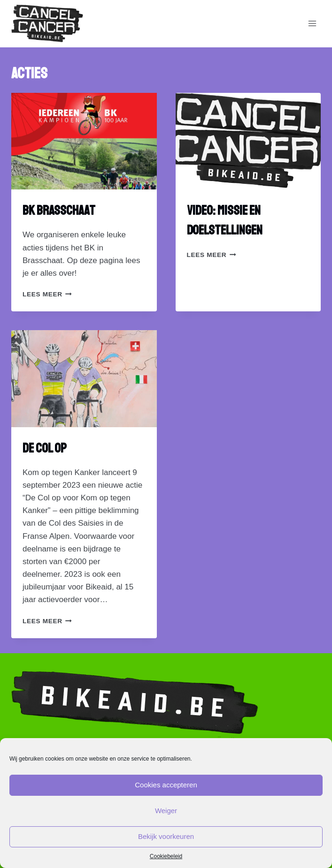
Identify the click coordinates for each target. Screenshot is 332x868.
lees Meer (47, 294)
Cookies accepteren (166, 785)
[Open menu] (312, 24)
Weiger (166, 811)
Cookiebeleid (166, 856)
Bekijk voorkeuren (166, 836)
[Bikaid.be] (47, 24)
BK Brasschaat (59, 210)
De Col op (45, 448)
